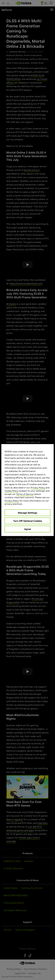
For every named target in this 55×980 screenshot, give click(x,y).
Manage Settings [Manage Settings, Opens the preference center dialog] (27, 513)
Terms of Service (25, 494)
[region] (27, 490)
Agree (28, 529)
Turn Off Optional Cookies (28, 521)
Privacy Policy (38, 487)
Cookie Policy (11, 491)
